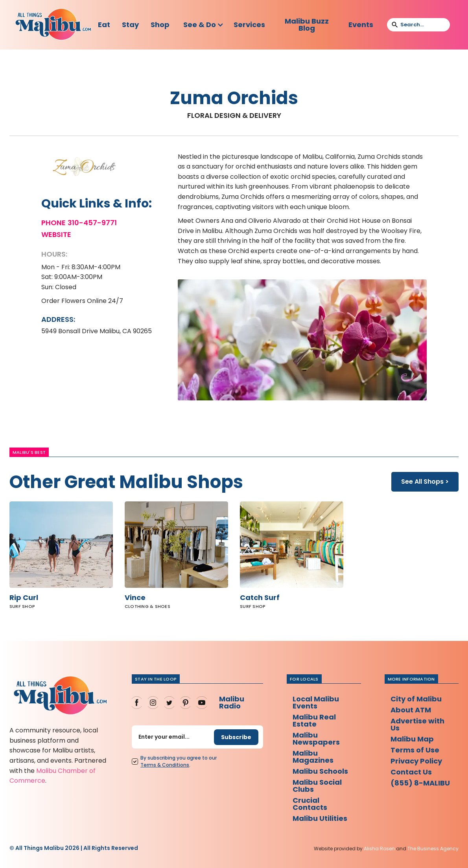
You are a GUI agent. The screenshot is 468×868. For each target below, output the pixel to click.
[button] (204, 25)
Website (56, 235)
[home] (53, 25)
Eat (104, 25)
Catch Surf (260, 598)
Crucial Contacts (310, 804)
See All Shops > (425, 482)
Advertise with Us (417, 724)
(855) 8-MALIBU (420, 783)
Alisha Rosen (379, 849)
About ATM (411, 710)
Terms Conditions (165, 765)
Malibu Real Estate (314, 720)
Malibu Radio (232, 702)
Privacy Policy (416, 761)
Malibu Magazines (313, 757)
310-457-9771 (92, 223)
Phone (53, 223)
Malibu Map (412, 739)
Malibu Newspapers (316, 739)
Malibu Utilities (320, 818)
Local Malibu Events (316, 702)
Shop (160, 25)
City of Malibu (416, 699)
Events (361, 25)
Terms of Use (415, 750)
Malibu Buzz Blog (307, 25)
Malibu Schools (320, 771)
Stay (130, 25)
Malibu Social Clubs (317, 786)
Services (249, 25)
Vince (135, 598)
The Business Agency (433, 849)
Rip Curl (24, 598)
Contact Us (411, 772)
